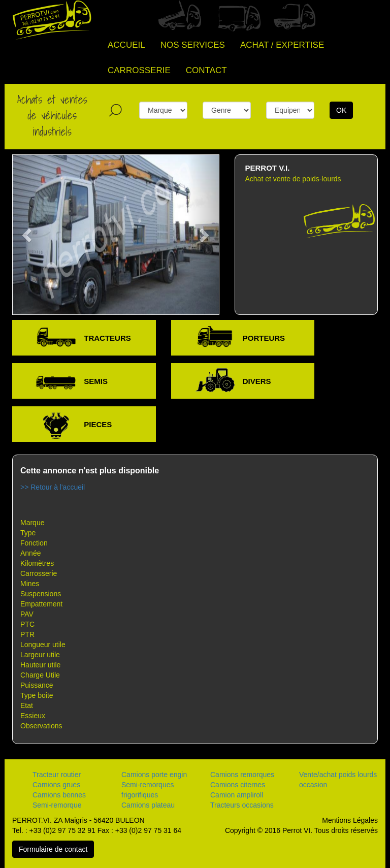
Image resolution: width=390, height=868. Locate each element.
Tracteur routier (57, 775)
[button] (28, 235)
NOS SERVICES (193, 45)
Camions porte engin (154, 775)
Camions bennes (59, 795)
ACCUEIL (126, 45)
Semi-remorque (57, 805)
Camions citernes (238, 785)
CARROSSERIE (139, 70)
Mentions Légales (350, 820)
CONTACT (206, 70)
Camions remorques (242, 775)
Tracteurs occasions (242, 805)
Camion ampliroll (237, 795)
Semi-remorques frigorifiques (148, 790)
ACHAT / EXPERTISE (282, 45)
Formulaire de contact (53, 849)
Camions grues (56, 785)
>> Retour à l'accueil (53, 487)
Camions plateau (148, 805)
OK (341, 110)
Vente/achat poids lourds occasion (338, 780)
